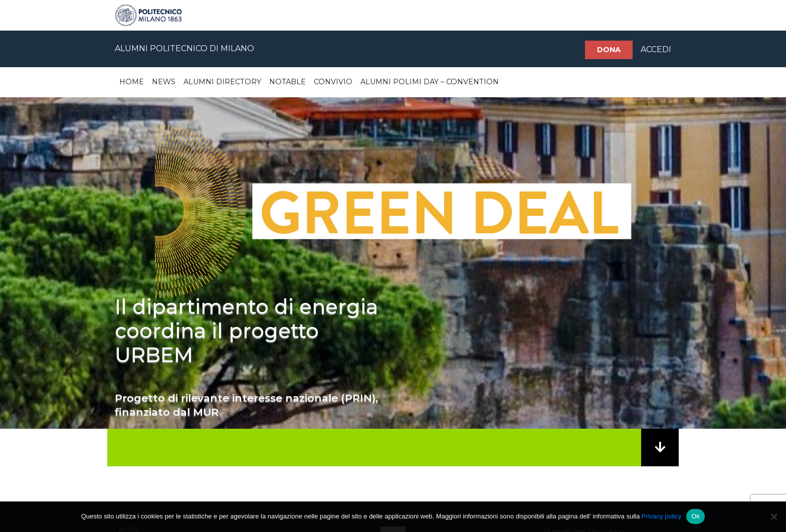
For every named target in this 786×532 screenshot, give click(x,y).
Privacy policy (661, 516)
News (164, 82)
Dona (609, 50)
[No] (773, 516)
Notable (287, 82)
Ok (696, 516)
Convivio (333, 82)
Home (132, 82)
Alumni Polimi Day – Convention (430, 82)
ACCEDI (656, 49)
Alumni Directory (222, 82)
